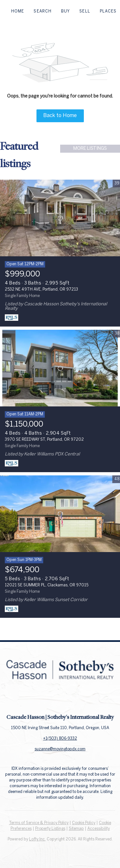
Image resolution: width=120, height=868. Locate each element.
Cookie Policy (84, 823)
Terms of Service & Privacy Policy (39, 823)
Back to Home (60, 116)
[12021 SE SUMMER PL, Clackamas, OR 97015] (60, 514)
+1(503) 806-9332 (60, 739)
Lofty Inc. (37, 839)
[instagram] (73, 699)
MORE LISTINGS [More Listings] (90, 149)
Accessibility (99, 829)
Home (18, 11)
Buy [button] (65, 11)
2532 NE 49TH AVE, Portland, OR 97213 (41, 289)
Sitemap (76, 829)
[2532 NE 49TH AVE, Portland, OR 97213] (60, 218)
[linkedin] (60, 699)
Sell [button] (85, 11)
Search (43, 11)
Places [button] (108, 11)
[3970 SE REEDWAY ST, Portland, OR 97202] (60, 368)
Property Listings (50, 829)
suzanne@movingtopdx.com (60, 749)
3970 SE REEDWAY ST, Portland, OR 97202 (44, 440)
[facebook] (47, 699)
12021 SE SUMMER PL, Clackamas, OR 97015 (47, 585)
